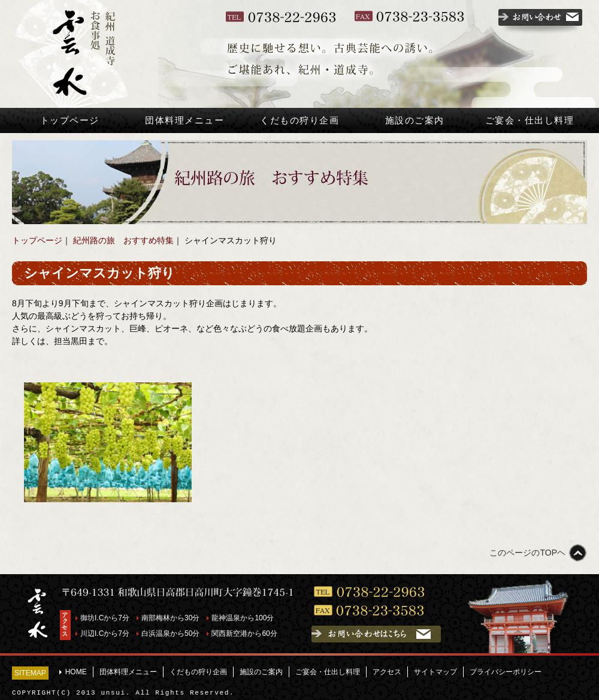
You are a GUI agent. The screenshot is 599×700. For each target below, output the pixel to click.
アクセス (387, 672)
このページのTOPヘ (527, 553)
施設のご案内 (415, 120)
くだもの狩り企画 (299, 120)
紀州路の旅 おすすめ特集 (123, 240)
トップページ (70, 120)
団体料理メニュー (184, 120)
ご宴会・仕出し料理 (530, 120)
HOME (76, 672)
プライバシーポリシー (506, 672)
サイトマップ (435, 672)
